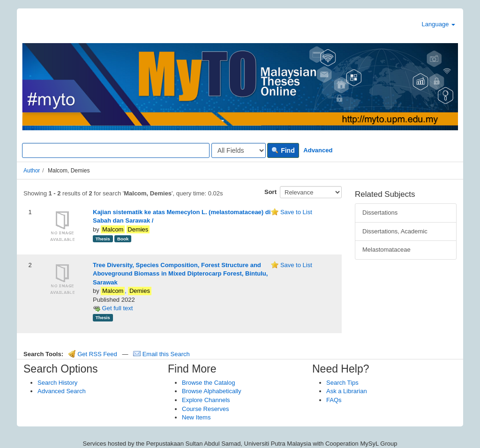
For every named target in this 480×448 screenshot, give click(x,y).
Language (439, 24)
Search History (57, 383)
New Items (196, 417)
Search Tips (342, 383)
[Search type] (239, 150)
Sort (270, 192)
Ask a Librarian (347, 391)
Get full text (113, 308)
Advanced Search (62, 391)
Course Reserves (205, 409)
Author (32, 171)
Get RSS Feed (93, 354)
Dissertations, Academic (395, 231)
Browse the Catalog (208, 383)
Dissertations (380, 213)
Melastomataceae (386, 250)
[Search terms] (116, 150)
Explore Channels (206, 400)
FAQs (334, 400)
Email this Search (161, 354)
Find (283, 150)
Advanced (318, 150)
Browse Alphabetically (211, 391)
